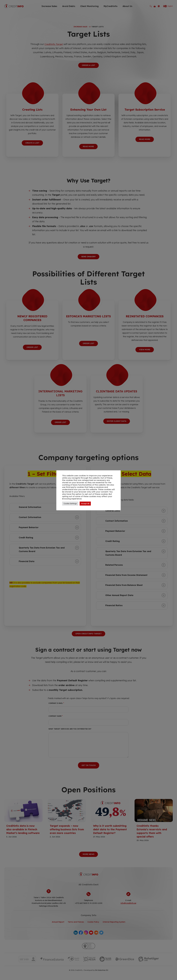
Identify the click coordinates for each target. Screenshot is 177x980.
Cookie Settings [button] (70, 503)
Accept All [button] (85, 503)
